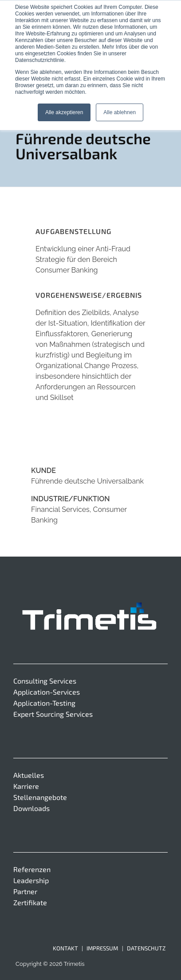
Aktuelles (29, 775)
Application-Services (47, 692)
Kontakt (65, 948)
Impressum (102, 948)
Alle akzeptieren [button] (64, 112)
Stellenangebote (40, 797)
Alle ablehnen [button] (120, 112)
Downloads (31, 808)
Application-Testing (44, 703)
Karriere (26, 786)
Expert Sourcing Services (53, 714)
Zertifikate (30, 902)
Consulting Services (45, 681)
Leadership (31, 880)
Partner (25, 891)
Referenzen (32, 869)
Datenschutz (146, 948)
